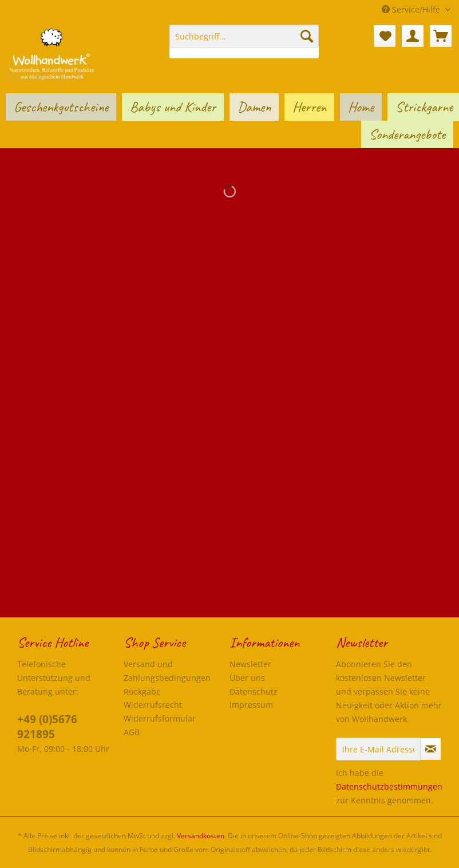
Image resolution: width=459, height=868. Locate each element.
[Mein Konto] (413, 36)
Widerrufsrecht (153, 705)
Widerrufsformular (160, 718)
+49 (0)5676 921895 (47, 727)
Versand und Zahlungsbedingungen (167, 671)
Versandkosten (201, 836)
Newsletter (250, 664)
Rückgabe (142, 691)
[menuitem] (244, 41)
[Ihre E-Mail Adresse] (378, 749)
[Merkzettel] (385, 36)
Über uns (247, 678)
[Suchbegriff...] (244, 36)
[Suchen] (307, 36)
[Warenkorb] (441, 36)
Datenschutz (254, 691)
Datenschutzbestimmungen (389, 786)
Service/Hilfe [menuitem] (412, 9)
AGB (132, 732)
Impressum (251, 705)
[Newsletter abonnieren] (431, 749)
